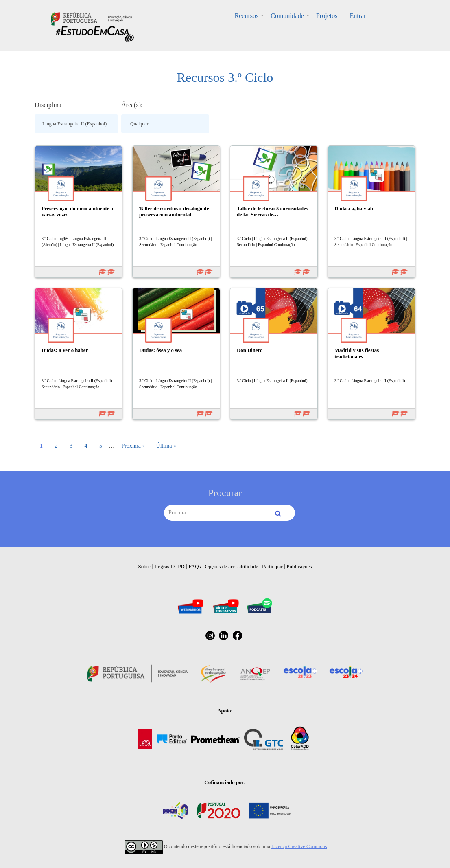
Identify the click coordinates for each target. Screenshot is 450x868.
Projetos (327, 16)
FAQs (195, 566)
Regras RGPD (170, 566)
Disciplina (48, 105)
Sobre (144, 566)
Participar (272, 566)
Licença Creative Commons (299, 846)
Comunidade (287, 16)
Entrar (358, 16)
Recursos (247, 16)
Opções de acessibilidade (231, 566)
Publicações (299, 566)
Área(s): (132, 105)
